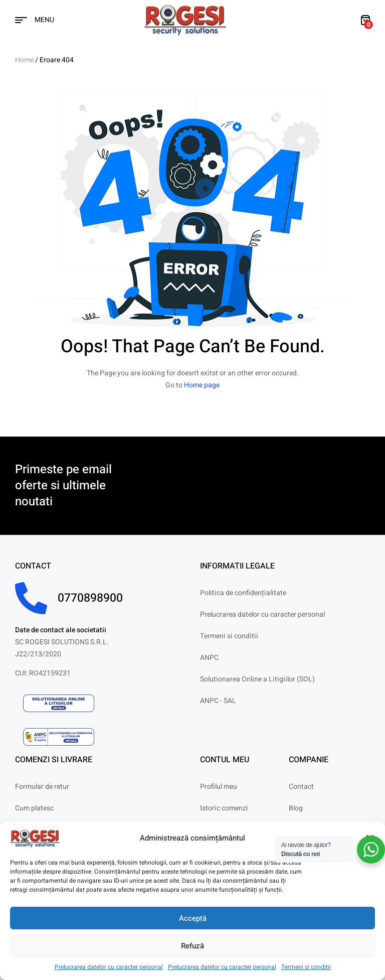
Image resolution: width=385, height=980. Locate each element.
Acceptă (193, 918)
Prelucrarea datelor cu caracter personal (109, 967)
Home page (202, 385)
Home (24, 60)
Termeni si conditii (306, 967)
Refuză (192, 946)
